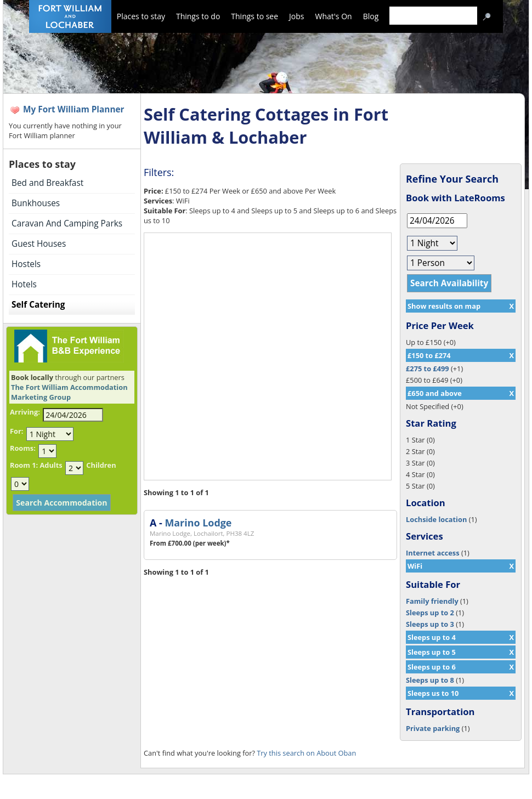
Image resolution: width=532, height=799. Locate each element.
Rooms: (23, 448)
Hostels (26, 264)
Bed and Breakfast (47, 183)
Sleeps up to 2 (430, 613)
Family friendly (432, 601)
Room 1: (24, 465)
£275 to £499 (428, 369)
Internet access (433, 553)
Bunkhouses (36, 203)
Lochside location (436, 519)
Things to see (254, 16)
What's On (334, 16)
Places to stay (141, 16)
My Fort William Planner (74, 109)
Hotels (24, 284)
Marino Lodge (198, 523)
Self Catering (38, 305)
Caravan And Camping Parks (67, 223)
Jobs (296, 16)
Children (101, 465)
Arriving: (25, 412)
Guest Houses (39, 244)
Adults (51, 465)
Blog (371, 16)
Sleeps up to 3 (430, 624)
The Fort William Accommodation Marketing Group (69, 392)
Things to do (198, 16)
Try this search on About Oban (306, 753)
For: (16, 431)
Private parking (433, 728)
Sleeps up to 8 (430, 680)
